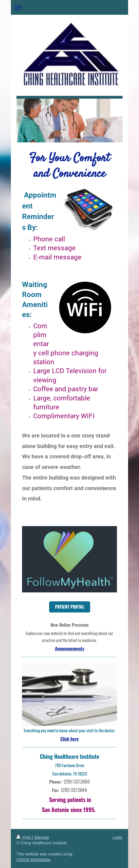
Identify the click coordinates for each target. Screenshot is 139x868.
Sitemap (41, 837)
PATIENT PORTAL (70, 607)
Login (118, 837)
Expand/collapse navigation (69, 7)
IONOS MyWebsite (33, 860)
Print (24, 837)
